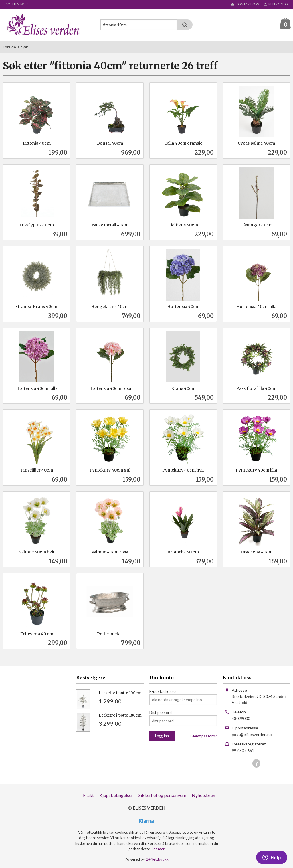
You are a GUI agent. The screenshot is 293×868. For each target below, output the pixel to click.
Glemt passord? (204, 736)
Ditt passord (161, 713)
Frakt (88, 795)
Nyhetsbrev (203, 795)
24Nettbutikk (157, 859)
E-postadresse (163, 692)
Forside (9, 47)
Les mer (158, 849)
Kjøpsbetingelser (116, 795)
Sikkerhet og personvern (162, 795)
